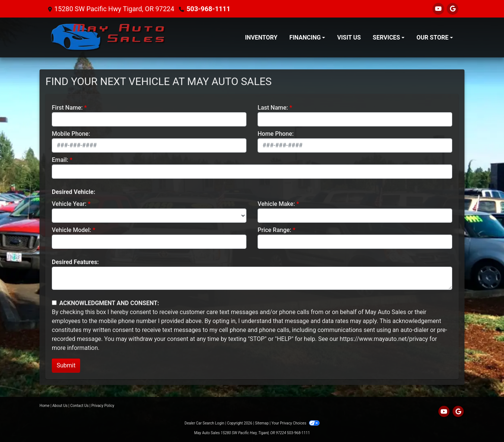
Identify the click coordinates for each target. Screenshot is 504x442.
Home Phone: (276, 134)
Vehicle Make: (276, 204)
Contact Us (80, 406)
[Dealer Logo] (108, 37)
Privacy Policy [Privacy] (103, 406)
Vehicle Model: (71, 230)
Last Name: (273, 108)
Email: (60, 160)
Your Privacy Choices (295, 423)
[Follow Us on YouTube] (438, 9)
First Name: (67, 108)
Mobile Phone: (71, 134)
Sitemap (262, 423)
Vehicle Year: (69, 204)
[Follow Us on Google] (453, 9)
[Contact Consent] (54, 303)
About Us (60, 406)
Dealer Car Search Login (204, 423)
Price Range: (274, 230)
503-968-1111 (208, 9)
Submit (66, 365)
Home (45, 406)
